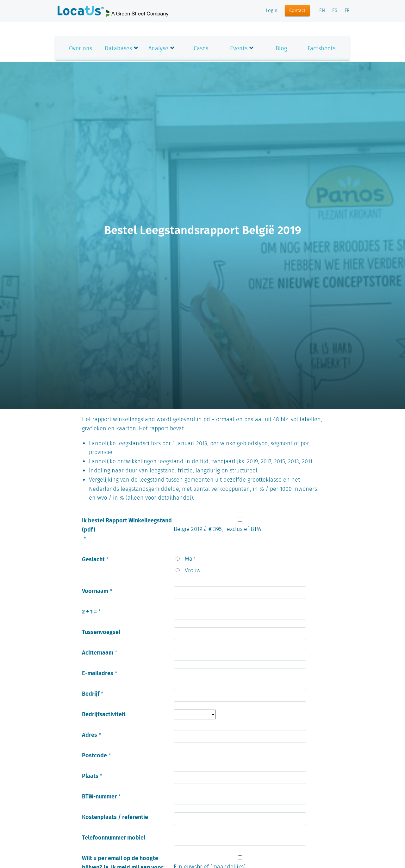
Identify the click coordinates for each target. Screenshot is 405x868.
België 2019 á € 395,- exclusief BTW (218, 529)
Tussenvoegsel (101, 632)
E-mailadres (98, 673)
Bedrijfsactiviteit (104, 714)
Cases (201, 48)
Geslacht (93, 559)
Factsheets (321, 48)
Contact (297, 11)
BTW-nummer (99, 796)
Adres (90, 735)
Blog (281, 48)
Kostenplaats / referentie (115, 817)
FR (347, 11)
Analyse (158, 48)
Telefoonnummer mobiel (114, 837)
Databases (118, 48)
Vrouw (193, 571)
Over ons (81, 48)
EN (322, 11)
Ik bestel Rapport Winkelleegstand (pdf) (127, 525)
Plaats (90, 776)
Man (190, 559)
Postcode (94, 755)
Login (272, 11)
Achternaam (98, 652)
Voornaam (95, 591)
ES (335, 11)
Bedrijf (91, 693)
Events (239, 48)
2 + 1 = (89, 611)
